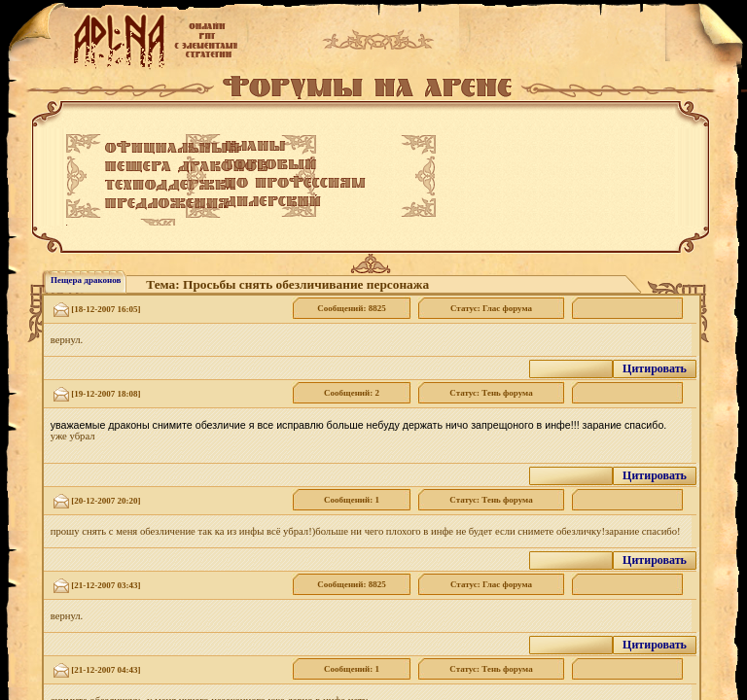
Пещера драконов (86, 280)
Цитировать (655, 368)
